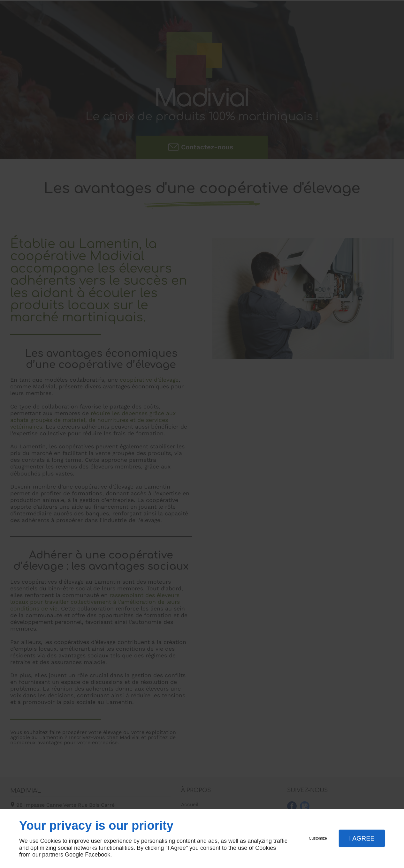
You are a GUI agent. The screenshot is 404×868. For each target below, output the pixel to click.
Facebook (98, 855)
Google (74, 855)
